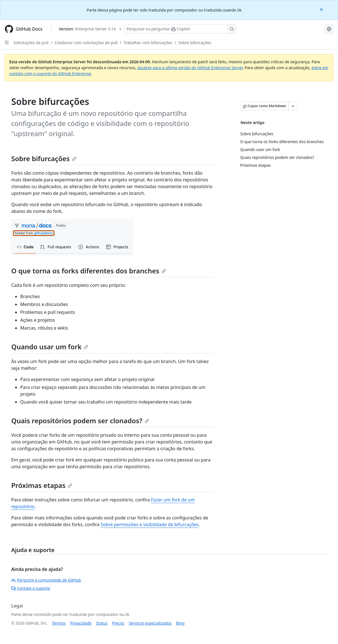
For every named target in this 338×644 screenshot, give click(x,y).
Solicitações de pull (31, 43)
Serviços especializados (150, 623)
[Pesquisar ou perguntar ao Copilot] (180, 29)
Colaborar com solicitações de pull (86, 43)
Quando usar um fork (50, 347)
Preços (118, 623)
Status (102, 623)
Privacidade (81, 623)
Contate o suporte (31, 588)
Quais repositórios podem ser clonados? (80, 421)
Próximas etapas (42, 485)
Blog (180, 623)
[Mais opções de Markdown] (293, 106)
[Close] (322, 9)
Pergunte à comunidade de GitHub (46, 580)
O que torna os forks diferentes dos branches (89, 271)
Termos (59, 623)
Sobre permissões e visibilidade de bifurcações (150, 524)
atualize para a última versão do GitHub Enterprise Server (190, 68)
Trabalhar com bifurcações (148, 43)
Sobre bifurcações (195, 43)
